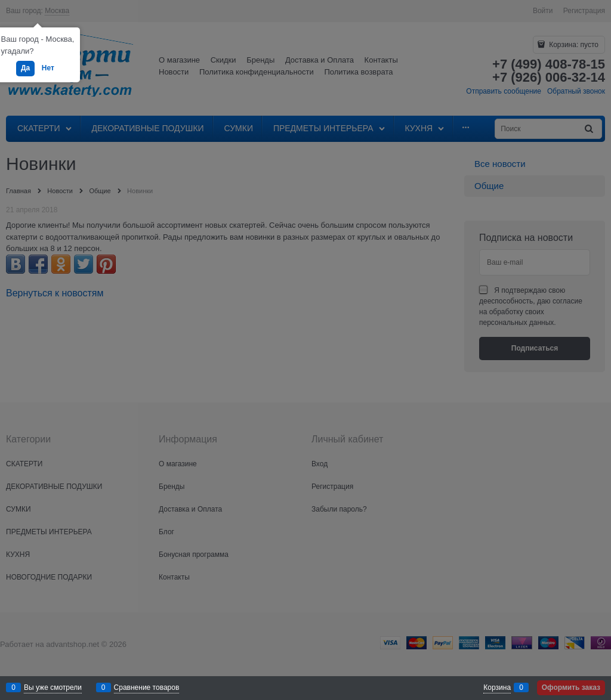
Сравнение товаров (147, 687)
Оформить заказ (571, 687)
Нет (48, 68)
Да (25, 68)
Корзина (497, 687)
